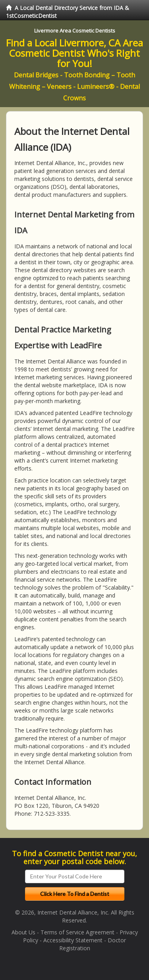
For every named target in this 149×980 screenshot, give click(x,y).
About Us (23, 932)
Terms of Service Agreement (77, 932)
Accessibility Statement (73, 940)
